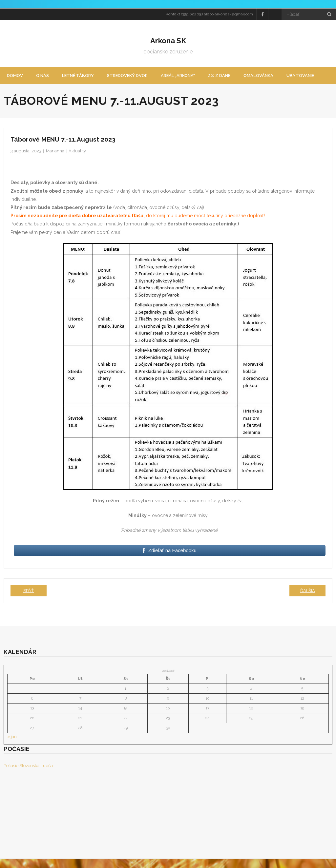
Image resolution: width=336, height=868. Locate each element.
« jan (12, 738)
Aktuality (77, 152)
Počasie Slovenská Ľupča (28, 767)
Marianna (55, 152)
